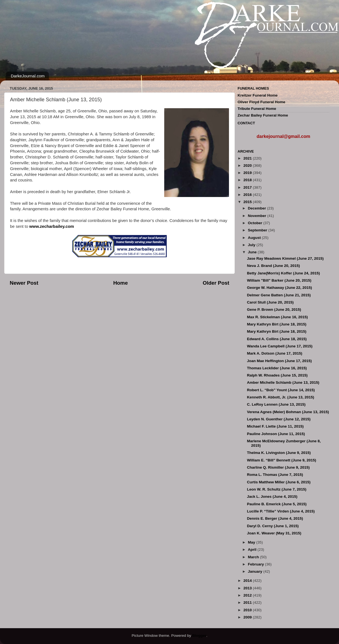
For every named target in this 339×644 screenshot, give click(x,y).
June (253, 252)
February (256, 564)
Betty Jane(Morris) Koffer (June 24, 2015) (284, 273)
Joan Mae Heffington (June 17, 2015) (279, 361)
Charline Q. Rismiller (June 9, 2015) (278, 467)
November (258, 216)
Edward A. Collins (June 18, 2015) (277, 339)
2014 (248, 581)
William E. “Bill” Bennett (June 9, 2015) (282, 460)
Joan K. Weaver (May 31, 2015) (274, 533)
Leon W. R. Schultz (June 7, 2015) (277, 489)
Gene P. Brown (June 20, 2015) (274, 310)
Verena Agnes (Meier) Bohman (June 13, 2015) (288, 412)
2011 (248, 603)
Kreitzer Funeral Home (258, 95)
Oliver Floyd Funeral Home (261, 102)
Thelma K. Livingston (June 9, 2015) (279, 453)
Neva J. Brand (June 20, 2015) (274, 266)
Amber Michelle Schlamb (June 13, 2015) (283, 382)
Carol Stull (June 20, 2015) (270, 302)
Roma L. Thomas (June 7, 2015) (275, 475)
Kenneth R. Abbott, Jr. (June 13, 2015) (281, 397)
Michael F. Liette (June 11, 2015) (275, 426)
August (255, 238)
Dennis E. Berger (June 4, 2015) (275, 518)
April (253, 550)
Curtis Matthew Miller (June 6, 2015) (279, 482)
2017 (248, 187)
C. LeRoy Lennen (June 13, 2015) (276, 404)
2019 (248, 173)
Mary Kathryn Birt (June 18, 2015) (277, 324)
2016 (248, 195)
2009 (248, 617)
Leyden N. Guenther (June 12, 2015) (279, 419)
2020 (248, 166)
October (256, 223)
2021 (248, 158)
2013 (248, 588)
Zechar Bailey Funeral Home (263, 115)
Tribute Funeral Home (257, 109)
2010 (248, 610)
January (256, 571)
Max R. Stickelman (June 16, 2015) (277, 317)
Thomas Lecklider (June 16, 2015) (277, 368)
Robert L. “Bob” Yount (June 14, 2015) (281, 390)
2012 (248, 595)
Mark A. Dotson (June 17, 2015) (275, 353)
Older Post (216, 283)
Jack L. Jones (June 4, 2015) (272, 497)
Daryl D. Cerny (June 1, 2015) (273, 526)
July (252, 245)
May (252, 542)
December (257, 208)
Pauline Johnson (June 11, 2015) (276, 434)
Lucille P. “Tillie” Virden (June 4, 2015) (281, 511)
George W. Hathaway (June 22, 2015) (280, 288)
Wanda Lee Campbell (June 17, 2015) (280, 346)
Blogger (199, 636)
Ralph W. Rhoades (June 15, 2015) (277, 375)
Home (120, 283)
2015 (248, 202)
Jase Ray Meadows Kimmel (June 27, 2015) (285, 258)
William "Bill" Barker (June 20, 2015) (279, 280)
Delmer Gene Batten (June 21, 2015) (279, 295)
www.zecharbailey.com (52, 226)
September (258, 230)
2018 (248, 180)
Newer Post (24, 283)
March (254, 557)
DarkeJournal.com (28, 76)
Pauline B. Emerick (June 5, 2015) (277, 504)
